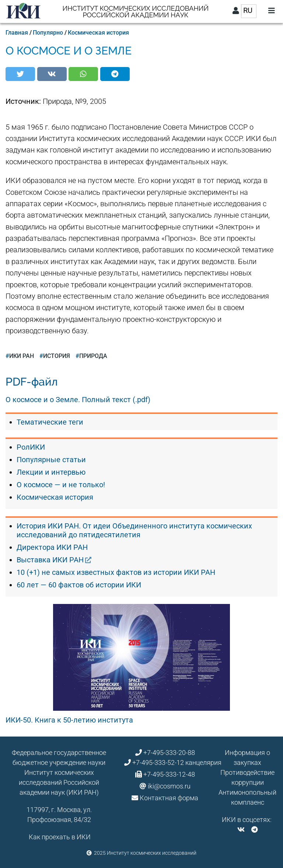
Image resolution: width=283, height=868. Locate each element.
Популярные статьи (51, 460)
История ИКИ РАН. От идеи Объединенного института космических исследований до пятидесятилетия (134, 530)
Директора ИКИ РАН (52, 547)
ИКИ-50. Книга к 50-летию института (69, 720)
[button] (20, 74)
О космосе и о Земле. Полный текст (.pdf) (78, 400)
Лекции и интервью (51, 472)
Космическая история (98, 33)
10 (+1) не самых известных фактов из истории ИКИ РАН (116, 572)
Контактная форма (169, 798)
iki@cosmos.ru (169, 786)
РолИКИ (31, 447)
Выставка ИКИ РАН (50, 560)
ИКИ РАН (22, 356)
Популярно (48, 33)
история (57, 356)
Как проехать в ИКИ (60, 837)
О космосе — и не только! (61, 485)
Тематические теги (50, 422)
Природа (93, 356)
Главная (17, 33)
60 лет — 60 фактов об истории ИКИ (79, 585)
